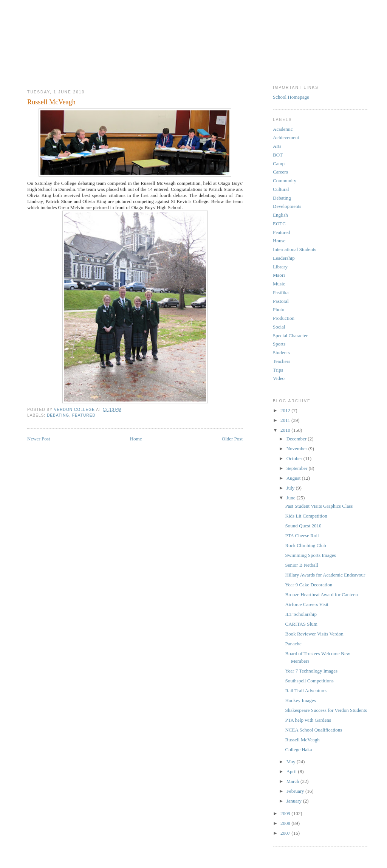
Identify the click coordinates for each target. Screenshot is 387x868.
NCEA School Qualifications (313, 730)
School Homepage (291, 97)
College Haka (298, 749)
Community (285, 181)
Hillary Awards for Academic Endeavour (325, 575)
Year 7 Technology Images (311, 671)
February (296, 791)
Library (280, 267)
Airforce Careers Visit (307, 604)
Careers (280, 172)
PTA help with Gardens (308, 720)
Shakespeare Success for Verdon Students (326, 710)
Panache (293, 644)
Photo (279, 309)
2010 (286, 430)
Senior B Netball (301, 565)
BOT (278, 155)
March (293, 781)
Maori (279, 275)
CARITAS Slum (301, 624)
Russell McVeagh (302, 740)
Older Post (232, 439)
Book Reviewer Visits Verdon (314, 634)
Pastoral (281, 301)
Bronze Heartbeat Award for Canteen (321, 594)
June (292, 498)
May (292, 762)
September (298, 468)
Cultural (281, 189)
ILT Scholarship (301, 614)
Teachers (282, 361)
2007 (286, 833)
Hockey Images (300, 700)
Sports (279, 344)
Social (279, 327)
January (295, 801)
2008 (286, 823)
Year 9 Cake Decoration (309, 585)
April (292, 771)
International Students (294, 249)
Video (279, 378)
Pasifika (281, 292)
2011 (286, 420)
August (294, 478)
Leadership (284, 258)
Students (281, 353)
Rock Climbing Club (305, 545)
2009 (286, 813)
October (295, 458)
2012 (286, 410)
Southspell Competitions (309, 681)
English (280, 215)
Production (284, 318)
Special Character (290, 336)
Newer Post (39, 439)
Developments (287, 206)
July (291, 488)
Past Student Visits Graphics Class (319, 506)
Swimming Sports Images (310, 555)
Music (279, 284)
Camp (279, 164)
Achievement (286, 137)
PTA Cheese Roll (302, 536)
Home (136, 439)
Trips (278, 370)
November (297, 449)
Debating (58, 415)
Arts (277, 146)
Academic (283, 129)
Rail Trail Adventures (306, 691)
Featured (84, 415)
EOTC (279, 224)
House (279, 241)
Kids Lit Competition (306, 516)
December (297, 439)
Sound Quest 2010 (303, 526)
